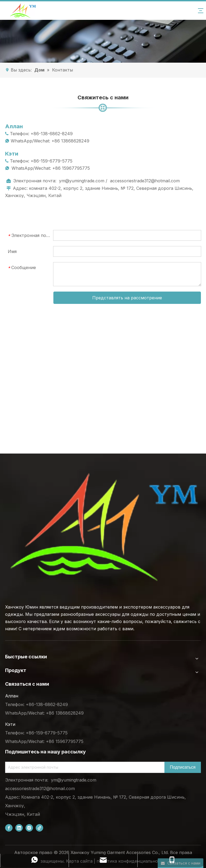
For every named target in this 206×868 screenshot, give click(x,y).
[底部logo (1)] (103, 527)
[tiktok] (39, 828)
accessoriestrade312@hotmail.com (145, 181)
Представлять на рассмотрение (127, 298)
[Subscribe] (183, 767)
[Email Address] (84, 767)
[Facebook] (9, 828)
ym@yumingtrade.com (82, 181)
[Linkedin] (19, 828)
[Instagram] (29, 828)
